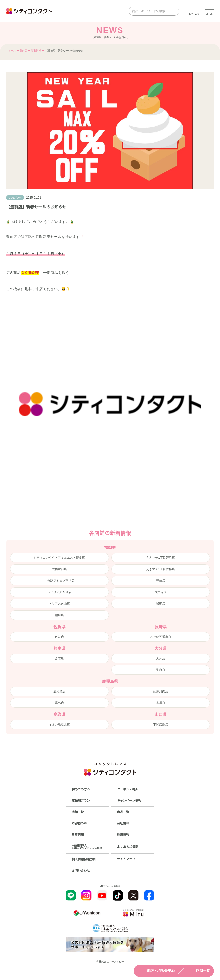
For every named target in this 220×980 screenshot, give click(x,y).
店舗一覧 (198, 971)
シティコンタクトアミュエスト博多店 (59, 558)
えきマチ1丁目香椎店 (161, 569)
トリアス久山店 (59, 604)
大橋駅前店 (59, 569)
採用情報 (123, 835)
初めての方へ (81, 789)
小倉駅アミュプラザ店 (59, 581)
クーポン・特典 (128, 789)
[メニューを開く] (209, 11)
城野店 (161, 604)
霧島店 (59, 703)
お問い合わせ (81, 871)
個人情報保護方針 (84, 859)
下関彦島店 (161, 725)
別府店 (161, 670)
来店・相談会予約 (156, 971)
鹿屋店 (161, 703)
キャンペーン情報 (129, 801)
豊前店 (23, 51)
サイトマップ (126, 859)
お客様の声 (79, 823)
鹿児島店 (59, 691)
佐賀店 (59, 637)
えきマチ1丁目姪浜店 (161, 558)
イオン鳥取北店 (59, 725)
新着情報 (36, 51)
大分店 (161, 658)
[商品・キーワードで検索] (150, 11)
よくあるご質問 (128, 847)
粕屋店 (59, 615)
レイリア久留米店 (59, 592)
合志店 (59, 658)
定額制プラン (81, 801)
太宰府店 (161, 592)
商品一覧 (123, 812)
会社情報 (123, 823)
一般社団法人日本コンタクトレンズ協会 (87, 847)
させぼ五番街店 (161, 637)
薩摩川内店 (161, 691)
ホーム (12, 51)
